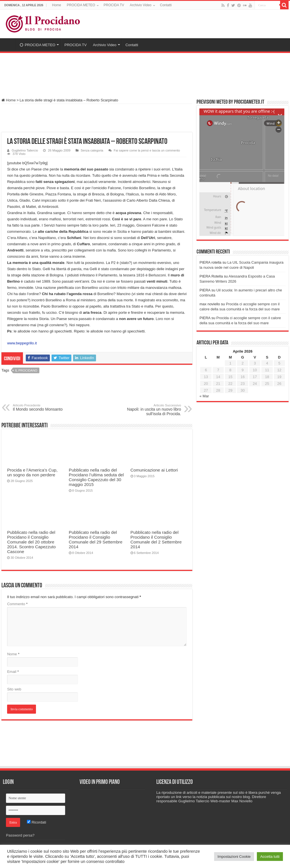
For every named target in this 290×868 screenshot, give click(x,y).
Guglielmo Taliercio (25, 150)
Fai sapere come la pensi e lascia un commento (147, 150)
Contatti (166, 5)
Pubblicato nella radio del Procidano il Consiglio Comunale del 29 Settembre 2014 (96, 539)
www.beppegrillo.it (22, 343)
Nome (13, 654)
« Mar (204, 396)
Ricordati (37, 822)
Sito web (14, 689)
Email (13, 672)
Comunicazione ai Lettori (154, 470)
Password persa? (20, 835)
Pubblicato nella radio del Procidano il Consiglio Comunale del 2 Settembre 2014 (156, 539)
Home (57, 5)
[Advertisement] (145, 73)
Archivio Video (141, 5)
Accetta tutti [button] (270, 857)
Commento (17, 604)
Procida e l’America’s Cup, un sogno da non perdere (32, 472)
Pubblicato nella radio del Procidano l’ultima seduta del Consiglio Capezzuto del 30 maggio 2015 (96, 477)
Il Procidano (26, 370)
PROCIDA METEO (81, 5)
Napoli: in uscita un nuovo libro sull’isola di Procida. (152, 410)
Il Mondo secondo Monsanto (42, 408)
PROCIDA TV (114, 5)
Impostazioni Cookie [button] (234, 857)
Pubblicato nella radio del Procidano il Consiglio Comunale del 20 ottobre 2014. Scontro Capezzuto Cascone (31, 542)
